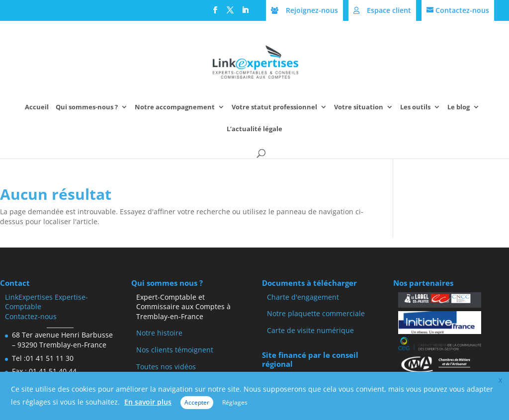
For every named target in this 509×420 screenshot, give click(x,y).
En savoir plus (148, 402)
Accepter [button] (197, 402)
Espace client (389, 10)
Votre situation (359, 107)
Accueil (37, 107)
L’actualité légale (254, 129)
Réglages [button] (235, 402)
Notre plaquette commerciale (316, 313)
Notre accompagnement (175, 107)
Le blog (459, 107)
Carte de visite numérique (310, 330)
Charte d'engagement (303, 297)
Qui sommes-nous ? (87, 107)
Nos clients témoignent (175, 350)
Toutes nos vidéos (166, 367)
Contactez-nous (462, 10)
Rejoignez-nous (312, 10)
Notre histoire (159, 333)
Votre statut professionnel (274, 107)
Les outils (415, 107)
